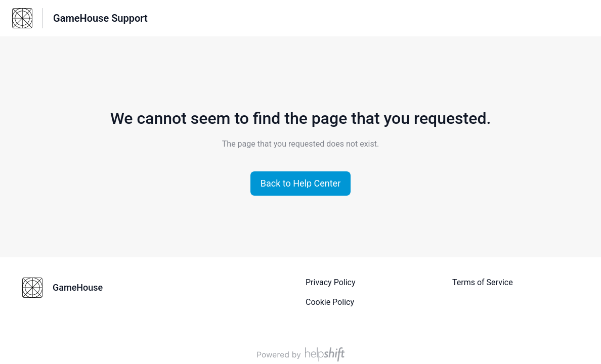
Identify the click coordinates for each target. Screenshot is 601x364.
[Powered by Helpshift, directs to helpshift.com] (300, 354)
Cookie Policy (330, 302)
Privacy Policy (331, 282)
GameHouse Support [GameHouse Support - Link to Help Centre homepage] (100, 18)
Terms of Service (483, 282)
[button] (301, 184)
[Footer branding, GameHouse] (68, 288)
